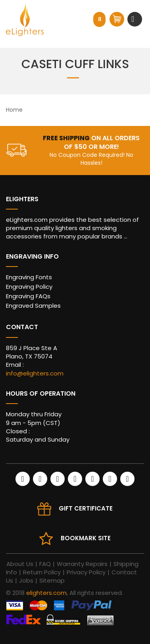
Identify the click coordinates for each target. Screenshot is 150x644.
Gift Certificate (86, 508)
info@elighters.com (35, 373)
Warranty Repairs (82, 564)
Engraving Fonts (29, 277)
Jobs (26, 580)
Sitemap (52, 580)
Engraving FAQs (28, 296)
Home (14, 110)
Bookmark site (86, 538)
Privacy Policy (86, 572)
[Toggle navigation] (134, 19)
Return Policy (42, 572)
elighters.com (46, 593)
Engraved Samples (33, 306)
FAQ (45, 564)
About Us (20, 564)
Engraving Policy (29, 287)
